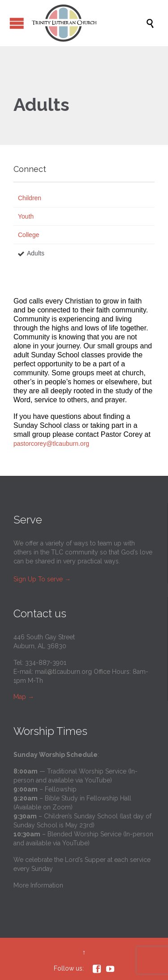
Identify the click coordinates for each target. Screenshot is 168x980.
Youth (26, 216)
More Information (38, 885)
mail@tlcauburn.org (63, 672)
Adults (36, 253)
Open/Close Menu (17, 23)
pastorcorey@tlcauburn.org (52, 444)
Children (30, 198)
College (28, 235)
